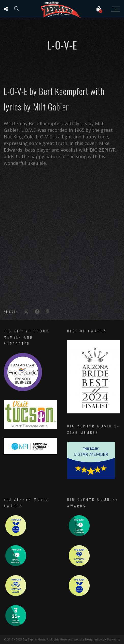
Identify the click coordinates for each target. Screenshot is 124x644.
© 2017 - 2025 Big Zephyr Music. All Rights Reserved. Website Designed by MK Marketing (62, 639)
